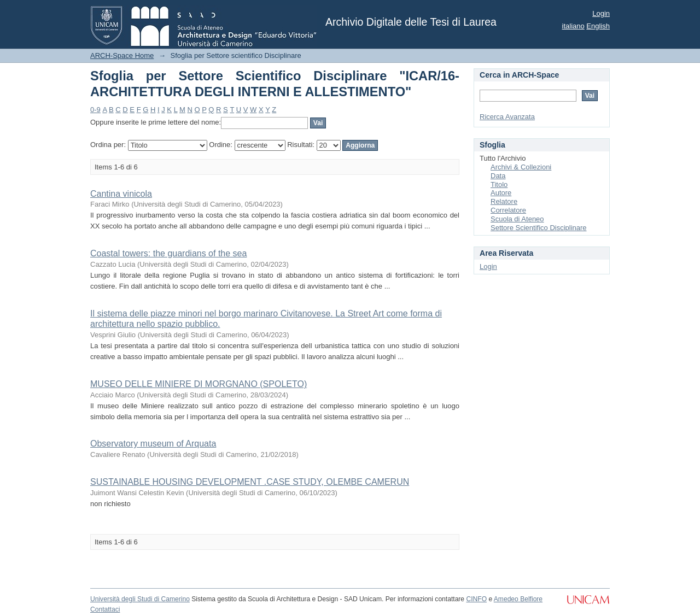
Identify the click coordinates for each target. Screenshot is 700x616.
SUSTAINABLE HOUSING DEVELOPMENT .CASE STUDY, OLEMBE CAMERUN (250, 482)
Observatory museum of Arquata (153, 444)
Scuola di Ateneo (517, 219)
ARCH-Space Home (122, 55)
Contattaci (105, 609)
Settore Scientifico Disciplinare (539, 228)
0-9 (95, 110)
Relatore (504, 201)
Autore (501, 193)
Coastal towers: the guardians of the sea (168, 253)
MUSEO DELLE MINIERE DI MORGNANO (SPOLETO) (199, 384)
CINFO (476, 599)
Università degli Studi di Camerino (140, 599)
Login (601, 13)
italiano (573, 26)
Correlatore (508, 210)
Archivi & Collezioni (521, 167)
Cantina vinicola (121, 194)
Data (498, 176)
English (598, 26)
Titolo (499, 184)
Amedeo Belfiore (518, 599)
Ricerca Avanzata (507, 117)
